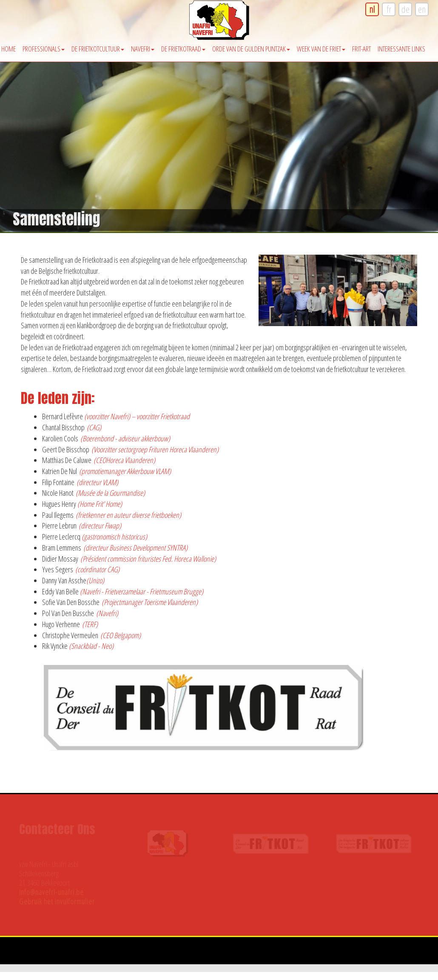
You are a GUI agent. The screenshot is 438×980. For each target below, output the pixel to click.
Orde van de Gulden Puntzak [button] (251, 49)
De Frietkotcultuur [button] (98, 49)
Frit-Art (361, 49)
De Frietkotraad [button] (183, 49)
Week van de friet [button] (321, 49)
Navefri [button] (143, 49)
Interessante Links (401, 49)
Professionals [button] (44, 49)
